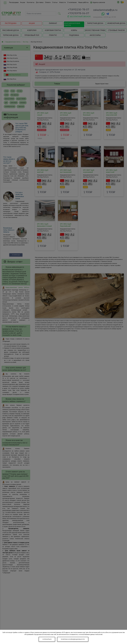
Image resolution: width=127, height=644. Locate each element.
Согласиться (47, 639)
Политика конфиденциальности (73, 639)
